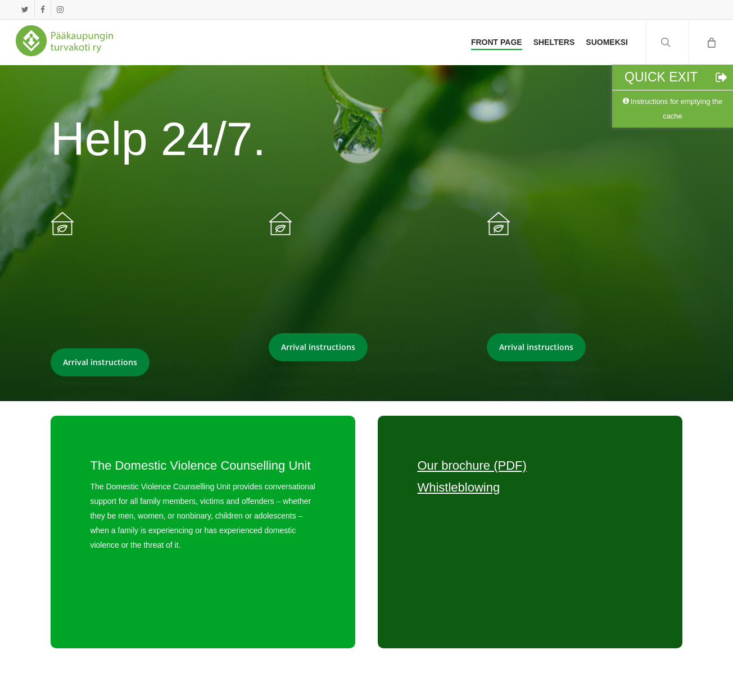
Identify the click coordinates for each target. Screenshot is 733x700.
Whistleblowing (458, 487)
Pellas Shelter (525, 255)
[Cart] (711, 42)
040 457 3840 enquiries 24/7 (565, 272)
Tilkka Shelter (306, 255)
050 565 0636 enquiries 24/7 (347, 272)
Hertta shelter (88, 256)
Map (182, 294)
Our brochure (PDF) (472, 465)
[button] (100, 362)
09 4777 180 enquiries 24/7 (126, 273)
